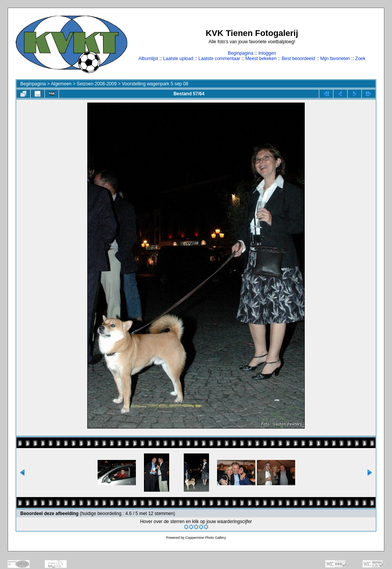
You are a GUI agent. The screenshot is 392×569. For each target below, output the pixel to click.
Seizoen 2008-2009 (96, 84)
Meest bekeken (261, 59)
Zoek (360, 59)
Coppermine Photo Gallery (206, 538)
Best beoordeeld (298, 59)
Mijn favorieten (335, 59)
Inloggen (267, 53)
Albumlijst (148, 59)
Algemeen (61, 84)
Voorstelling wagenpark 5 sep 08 (155, 84)
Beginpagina (241, 53)
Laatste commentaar (219, 59)
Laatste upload (178, 59)
